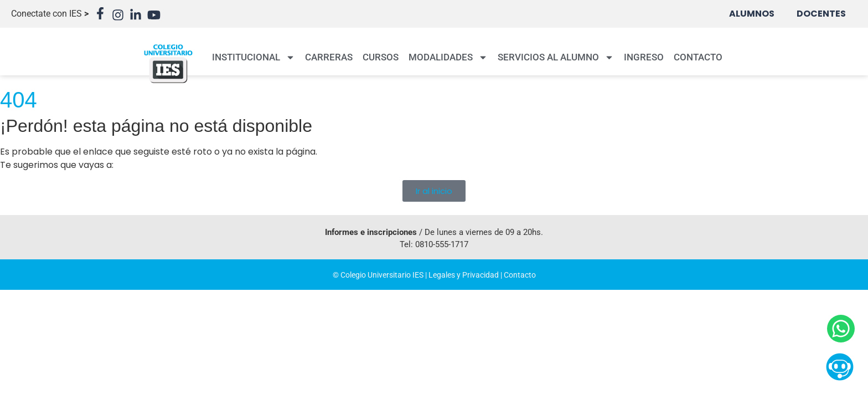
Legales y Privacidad (464, 275)
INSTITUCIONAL (254, 57)
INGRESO (644, 57)
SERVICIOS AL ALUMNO (556, 57)
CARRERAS (329, 57)
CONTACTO (698, 57)
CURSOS (381, 57)
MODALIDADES (448, 57)
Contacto (520, 275)
